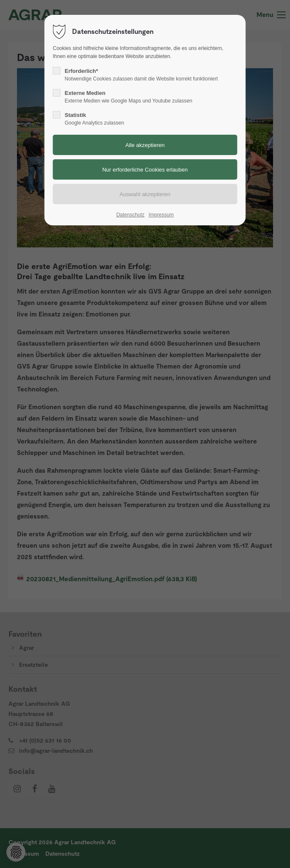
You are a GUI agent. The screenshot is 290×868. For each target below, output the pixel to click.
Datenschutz (130, 215)
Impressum (161, 215)
